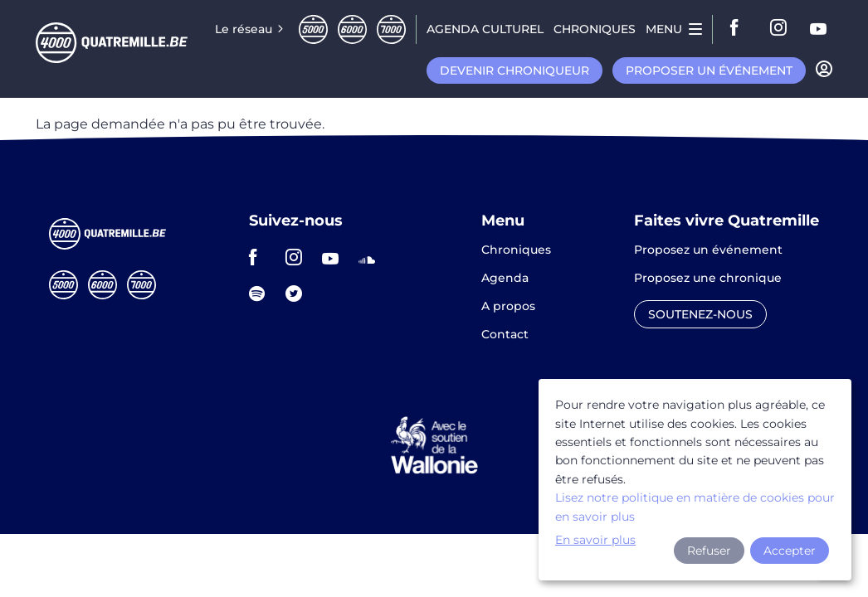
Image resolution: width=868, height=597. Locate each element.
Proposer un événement (709, 70)
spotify (262, 294)
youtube (819, 29)
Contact (505, 334)
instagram (779, 29)
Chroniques (516, 250)
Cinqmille (313, 29)
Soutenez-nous (700, 314)
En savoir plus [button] (595, 540)
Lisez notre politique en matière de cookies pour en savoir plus (695, 507)
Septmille (391, 29)
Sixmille (352, 29)
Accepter (790, 551)
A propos (508, 307)
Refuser (709, 551)
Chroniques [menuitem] (595, 29)
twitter (299, 294)
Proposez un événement (708, 250)
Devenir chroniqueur (514, 70)
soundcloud (372, 257)
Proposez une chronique (708, 279)
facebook (739, 29)
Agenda (505, 279)
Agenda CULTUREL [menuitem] (485, 29)
